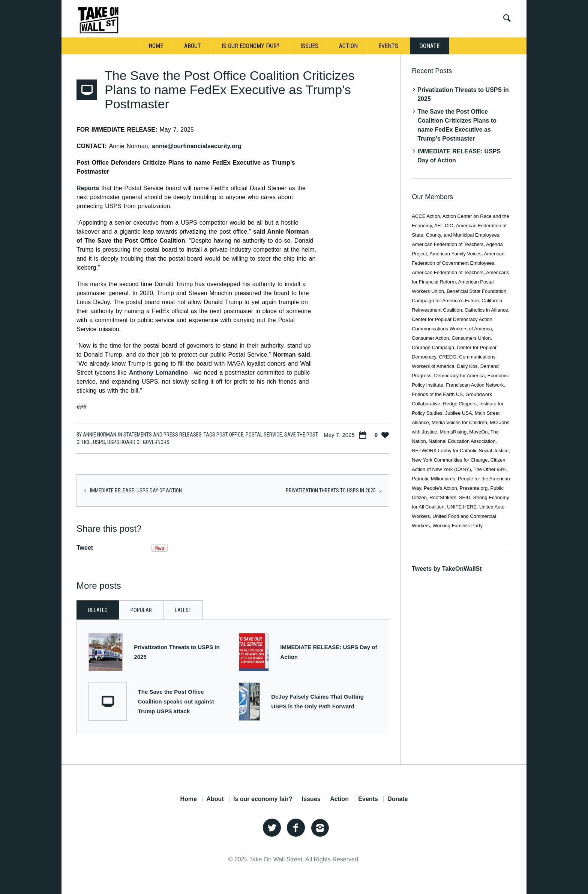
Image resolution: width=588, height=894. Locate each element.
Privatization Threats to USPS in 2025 (331, 490)
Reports (88, 188)
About (215, 799)
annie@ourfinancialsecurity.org (196, 146)
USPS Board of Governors (138, 442)
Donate (397, 799)
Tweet (85, 548)
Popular (141, 610)
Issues (311, 799)
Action (339, 799)
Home (188, 799)
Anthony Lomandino (158, 373)
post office (230, 435)
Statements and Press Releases (163, 435)
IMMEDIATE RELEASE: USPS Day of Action (136, 490)
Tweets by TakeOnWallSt (447, 569)
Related (98, 610)
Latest (183, 610)
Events (368, 799)
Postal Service (264, 435)
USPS (99, 442)
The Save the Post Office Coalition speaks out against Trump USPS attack (176, 701)
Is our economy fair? (263, 799)
